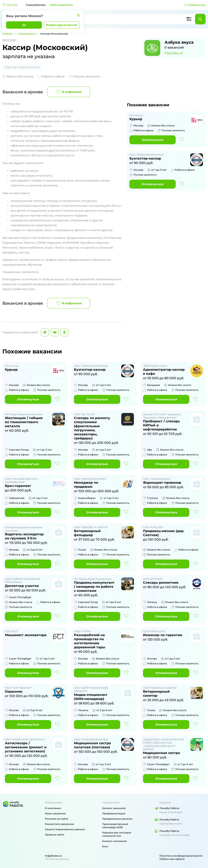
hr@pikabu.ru (53, 856)
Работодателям (61, 5)
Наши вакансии (55, 813)
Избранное (195, 5)
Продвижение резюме (117, 819)
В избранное (69, 92)
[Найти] (200, 19)
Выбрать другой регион (62, 25)
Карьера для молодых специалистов (117, 834)
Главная (7, 34)
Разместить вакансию (59, 824)
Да (24, 25)
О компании (53, 808)
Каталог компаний (114, 841)
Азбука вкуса (26, 34)
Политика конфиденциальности (181, 856)
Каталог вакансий (114, 808)
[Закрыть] (78, 15)
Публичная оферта (172, 859)
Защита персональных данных (65, 829)
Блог (105, 846)
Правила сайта (55, 835)
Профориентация (114, 813)
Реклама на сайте (57, 819)
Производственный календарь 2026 (115, 826)
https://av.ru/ (174, 53)
